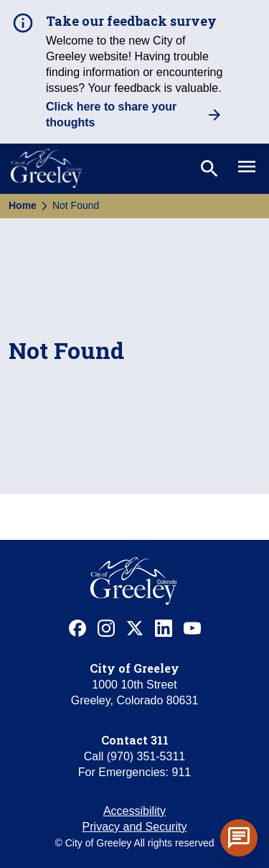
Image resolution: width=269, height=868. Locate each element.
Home (23, 205)
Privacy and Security (135, 827)
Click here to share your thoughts (111, 115)
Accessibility (134, 811)
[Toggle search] (208, 169)
